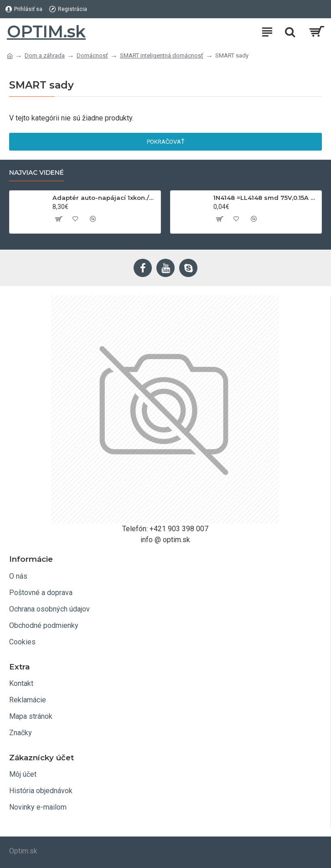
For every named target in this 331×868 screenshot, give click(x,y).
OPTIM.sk (46, 31)
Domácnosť (92, 55)
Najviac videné (36, 173)
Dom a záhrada (45, 55)
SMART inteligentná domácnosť (162, 55)
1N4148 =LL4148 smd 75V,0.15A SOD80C (266, 198)
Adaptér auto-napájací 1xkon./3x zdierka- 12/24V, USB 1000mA (105, 198)
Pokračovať (166, 142)
